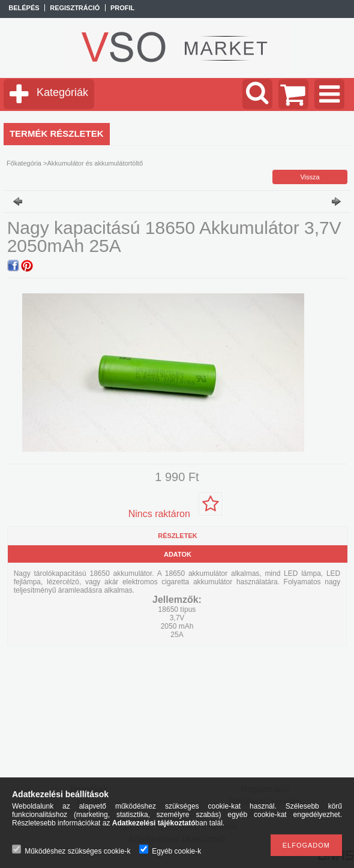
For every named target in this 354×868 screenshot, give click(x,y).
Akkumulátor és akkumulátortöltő (95, 163)
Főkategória (24, 163)
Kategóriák (62, 92)
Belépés (24, 8)
